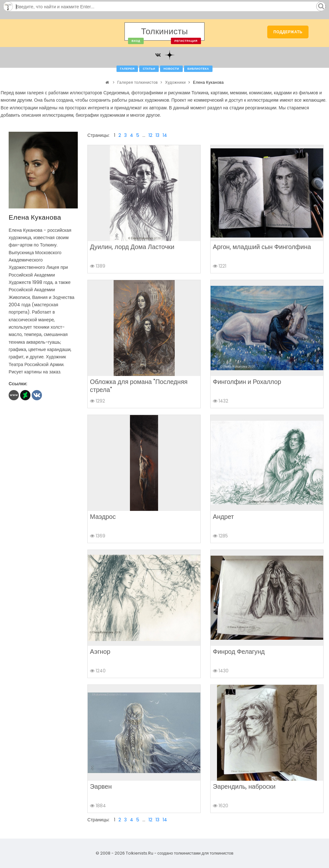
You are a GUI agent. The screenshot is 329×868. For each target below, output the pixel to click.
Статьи (149, 69)
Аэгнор (100, 652)
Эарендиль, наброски (244, 786)
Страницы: (98, 135)
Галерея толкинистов (137, 82)
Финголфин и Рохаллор (247, 382)
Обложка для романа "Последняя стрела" (139, 386)
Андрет (223, 517)
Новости (171, 69)
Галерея (127, 69)
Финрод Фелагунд (239, 652)
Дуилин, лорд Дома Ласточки (132, 247)
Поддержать (288, 32)
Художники (176, 82)
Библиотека (198, 69)
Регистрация (186, 41)
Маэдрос (103, 517)
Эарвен (101, 786)
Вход (136, 41)
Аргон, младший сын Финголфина (262, 247)
